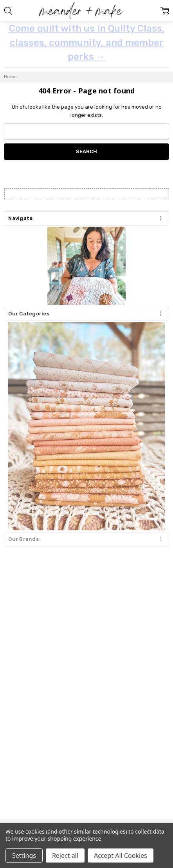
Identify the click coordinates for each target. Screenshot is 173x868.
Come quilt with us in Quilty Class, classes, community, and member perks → (87, 43)
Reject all (65, 855)
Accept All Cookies (121, 855)
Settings (24, 855)
